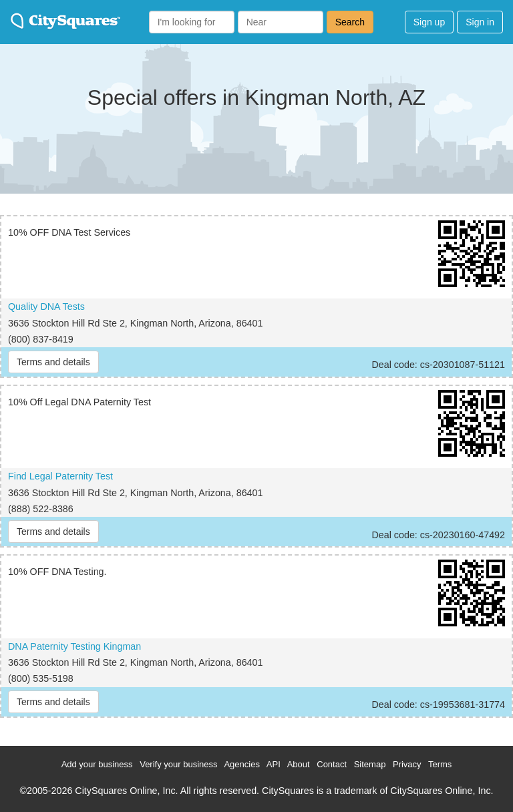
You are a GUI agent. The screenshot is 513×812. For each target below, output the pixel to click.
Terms (440, 764)
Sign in (480, 22)
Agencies (241, 764)
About (299, 764)
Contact (332, 764)
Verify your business (178, 764)
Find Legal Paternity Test (60, 476)
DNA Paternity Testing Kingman (74, 646)
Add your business (97, 764)
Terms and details (53, 362)
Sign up (429, 22)
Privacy (407, 764)
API (274, 764)
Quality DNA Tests (46, 307)
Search (350, 22)
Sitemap (370, 764)
